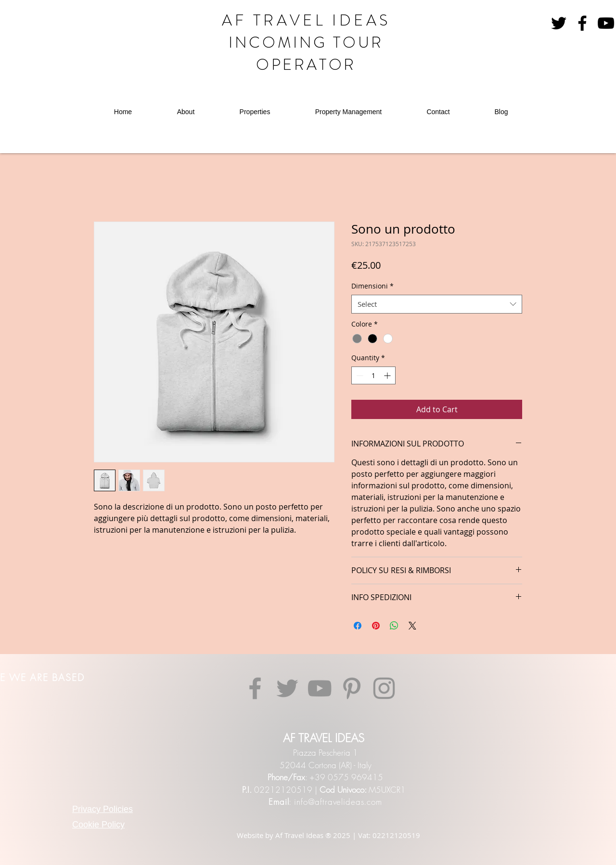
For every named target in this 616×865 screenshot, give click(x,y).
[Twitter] (287, 688)
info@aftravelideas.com (338, 802)
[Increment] (388, 375)
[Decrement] (359, 375)
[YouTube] (606, 23)
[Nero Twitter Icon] (559, 23)
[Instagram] (384, 688)
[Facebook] (582, 23)
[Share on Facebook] (358, 626)
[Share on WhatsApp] (394, 626)
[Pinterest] (352, 688)
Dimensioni (372, 286)
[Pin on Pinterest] (376, 626)
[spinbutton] (373, 375)
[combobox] (437, 304)
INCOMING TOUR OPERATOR (306, 53)
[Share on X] (412, 626)
